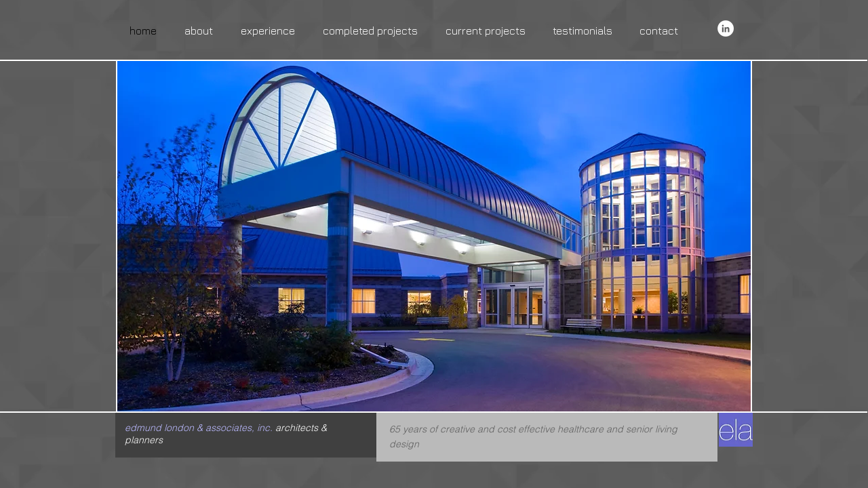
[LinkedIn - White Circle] (726, 28)
